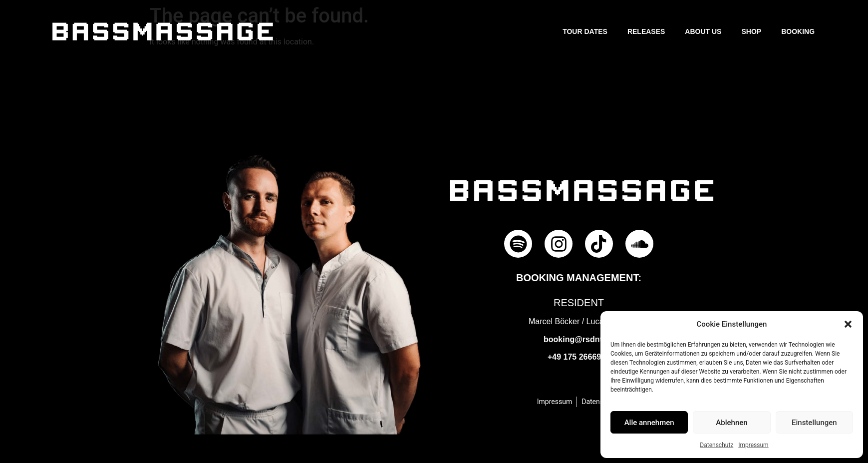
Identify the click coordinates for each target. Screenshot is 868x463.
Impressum (753, 445)
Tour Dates (585, 31)
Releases (646, 31)
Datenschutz (717, 445)
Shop (751, 31)
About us (703, 31)
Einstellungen (814, 423)
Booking (798, 31)
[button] (848, 324)
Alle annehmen (649, 423)
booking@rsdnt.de (579, 339)
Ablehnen (731, 423)
